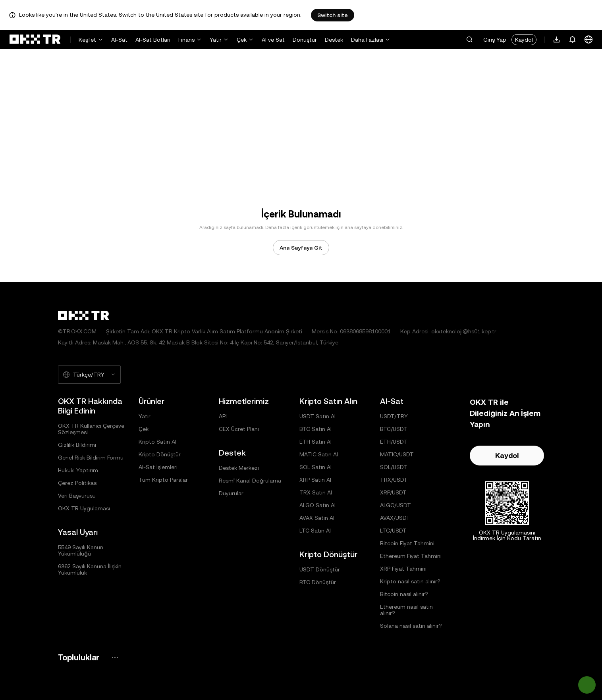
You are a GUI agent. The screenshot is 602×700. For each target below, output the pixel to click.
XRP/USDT (393, 492)
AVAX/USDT (395, 518)
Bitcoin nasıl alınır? (404, 594)
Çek (242, 40)
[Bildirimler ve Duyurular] (573, 40)
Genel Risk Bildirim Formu (91, 458)
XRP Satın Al (315, 480)
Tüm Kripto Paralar (163, 480)
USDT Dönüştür (320, 569)
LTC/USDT (393, 531)
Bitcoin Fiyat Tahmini (407, 543)
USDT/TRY (394, 416)
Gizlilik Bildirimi (77, 445)
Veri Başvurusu (77, 496)
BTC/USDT (394, 429)
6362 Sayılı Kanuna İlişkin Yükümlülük (90, 569)
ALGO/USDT (396, 505)
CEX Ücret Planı (239, 429)
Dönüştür (305, 40)
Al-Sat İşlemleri (158, 467)
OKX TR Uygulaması (84, 508)
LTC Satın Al (315, 531)
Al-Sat (119, 40)
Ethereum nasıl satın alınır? (406, 610)
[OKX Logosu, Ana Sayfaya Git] (35, 40)
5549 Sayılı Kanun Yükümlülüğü (81, 550)
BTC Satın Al (315, 429)
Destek (334, 40)
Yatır (216, 40)
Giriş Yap (495, 40)
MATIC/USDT (397, 454)
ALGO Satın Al (317, 505)
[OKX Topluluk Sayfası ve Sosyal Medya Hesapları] (115, 657)
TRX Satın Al (316, 492)
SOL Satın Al (315, 467)
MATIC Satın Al (319, 454)
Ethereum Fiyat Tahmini (411, 556)
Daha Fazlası (367, 40)
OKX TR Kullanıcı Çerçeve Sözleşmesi (91, 429)
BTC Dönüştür (318, 582)
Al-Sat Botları (153, 40)
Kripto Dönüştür (160, 454)
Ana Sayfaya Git (301, 248)
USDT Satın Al (317, 416)
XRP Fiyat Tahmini (403, 569)
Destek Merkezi (239, 468)
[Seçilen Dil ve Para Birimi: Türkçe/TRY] (89, 375)
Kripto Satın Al (157, 442)
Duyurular (231, 493)
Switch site (333, 15)
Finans (186, 40)
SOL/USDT (394, 467)
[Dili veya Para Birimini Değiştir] (588, 40)
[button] (469, 40)
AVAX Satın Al (317, 518)
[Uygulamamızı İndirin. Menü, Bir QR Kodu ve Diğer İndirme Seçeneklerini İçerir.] (557, 40)
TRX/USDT (394, 480)
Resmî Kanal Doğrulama (250, 481)
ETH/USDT (394, 442)
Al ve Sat (273, 40)
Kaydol (524, 40)
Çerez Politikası (78, 483)
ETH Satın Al (315, 442)
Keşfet (87, 40)
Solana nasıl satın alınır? (411, 626)
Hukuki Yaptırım (78, 470)
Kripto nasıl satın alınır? (410, 581)
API (223, 416)
